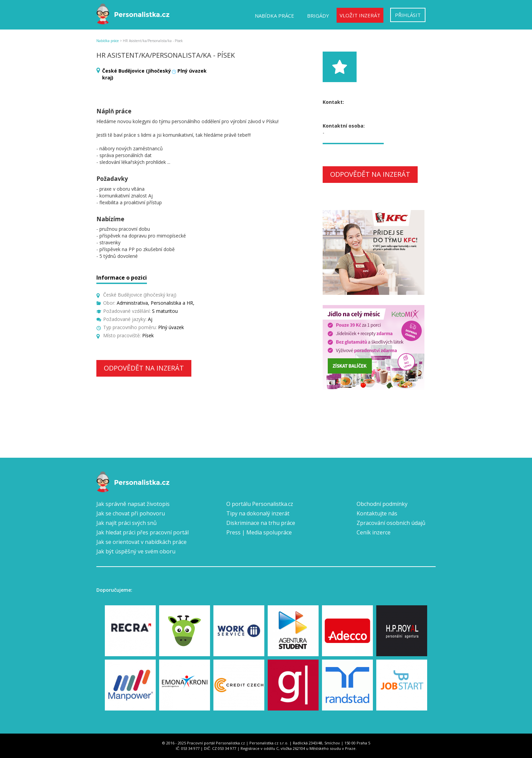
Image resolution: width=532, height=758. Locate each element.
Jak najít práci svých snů (127, 523)
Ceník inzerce (374, 532)
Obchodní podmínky (382, 504)
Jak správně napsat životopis (133, 504)
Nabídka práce (274, 16)
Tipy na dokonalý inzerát (258, 513)
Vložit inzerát (360, 15)
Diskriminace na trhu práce (261, 523)
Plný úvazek (192, 71)
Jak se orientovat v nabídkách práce (141, 542)
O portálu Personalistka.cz (260, 504)
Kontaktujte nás (377, 513)
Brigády (318, 16)
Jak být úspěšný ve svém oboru (136, 551)
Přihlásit (408, 15)
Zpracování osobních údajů (391, 523)
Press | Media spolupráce (259, 532)
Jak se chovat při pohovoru (131, 513)
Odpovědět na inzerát (144, 368)
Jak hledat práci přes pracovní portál (142, 532)
